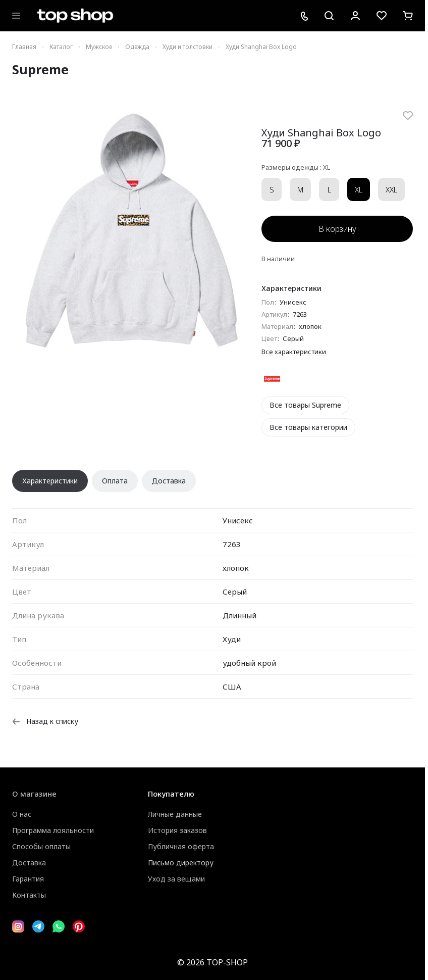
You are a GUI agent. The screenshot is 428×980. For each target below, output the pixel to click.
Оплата (115, 481)
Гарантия (28, 879)
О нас (22, 814)
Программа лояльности (53, 830)
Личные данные (175, 814)
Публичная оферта (181, 846)
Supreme (40, 69)
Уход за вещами (176, 879)
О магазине (34, 794)
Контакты (29, 895)
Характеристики (50, 481)
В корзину (337, 229)
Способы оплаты (41, 846)
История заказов (177, 830)
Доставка (169, 481)
